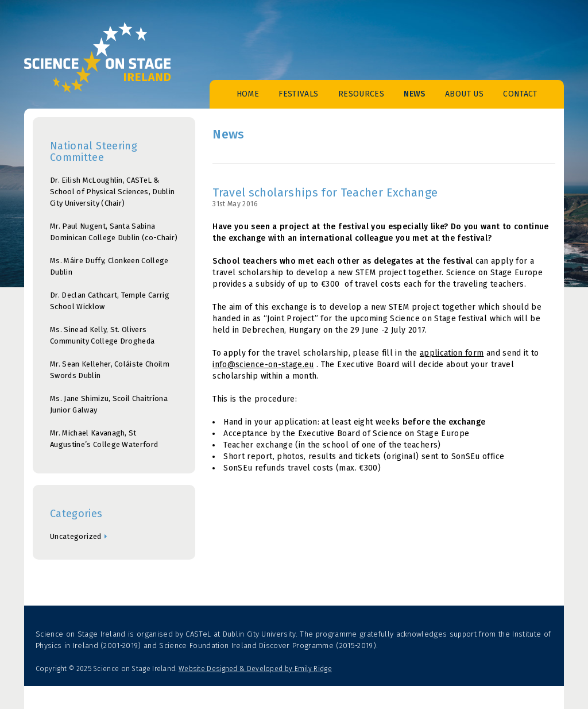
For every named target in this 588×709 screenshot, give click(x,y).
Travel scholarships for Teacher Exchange (325, 192)
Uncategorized (76, 536)
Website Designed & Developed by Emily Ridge (255, 669)
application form (452, 353)
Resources (361, 94)
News (414, 94)
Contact (520, 94)
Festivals (298, 94)
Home (248, 94)
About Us (464, 94)
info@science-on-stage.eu (263, 365)
